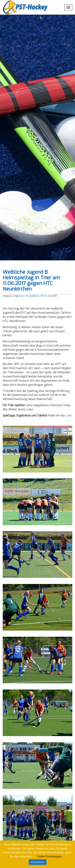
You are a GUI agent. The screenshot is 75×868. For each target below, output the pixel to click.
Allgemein (19, 296)
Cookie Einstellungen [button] (49, 856)
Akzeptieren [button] (38, 862)
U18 (42, 296)
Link (69, 415)
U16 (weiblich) (32, 296)
